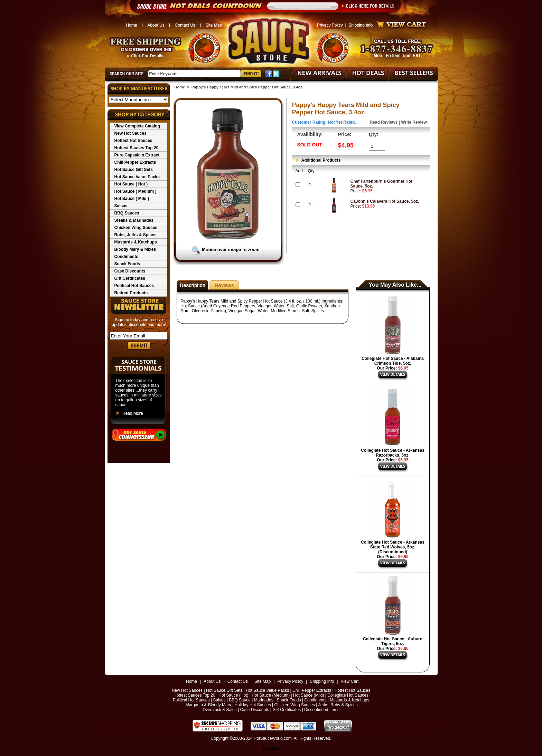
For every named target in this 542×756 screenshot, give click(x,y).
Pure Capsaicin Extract (137, 155)
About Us (212, 681)
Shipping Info (322, 681)
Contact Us (238, 681)
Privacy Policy (291, 681)
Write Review (414, 122)
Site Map (263, 681)
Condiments (126, 257)
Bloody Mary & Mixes (135, 249)
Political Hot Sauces (134, 286)
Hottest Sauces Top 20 (137, 148)
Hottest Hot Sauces (133, 141)
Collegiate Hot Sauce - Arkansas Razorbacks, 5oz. (393, 453)
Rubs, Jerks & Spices (135, 235)
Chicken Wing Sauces (136, 228)
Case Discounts (130, 271)
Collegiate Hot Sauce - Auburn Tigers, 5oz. (393, 641)
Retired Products (131, 293)
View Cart (350, 681)
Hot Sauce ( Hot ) (131, 184)
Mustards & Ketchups (136, 242)
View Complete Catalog (137, 126)
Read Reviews (384, 122)
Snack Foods (127, 264)
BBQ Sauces (127, 213)
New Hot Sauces (130, 133)
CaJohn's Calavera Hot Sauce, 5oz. (385, 201)
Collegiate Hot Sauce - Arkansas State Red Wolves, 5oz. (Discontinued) (393, 547)
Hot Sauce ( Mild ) (132, 199)
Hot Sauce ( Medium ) (135, 191)
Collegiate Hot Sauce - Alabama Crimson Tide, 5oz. (393, 361)
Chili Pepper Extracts (135, 162)
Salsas (121, 206)
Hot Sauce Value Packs (137, 177)
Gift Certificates (130, 278)
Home (180, 87)
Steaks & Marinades (134, 220)
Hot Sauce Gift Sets (134, 170)
